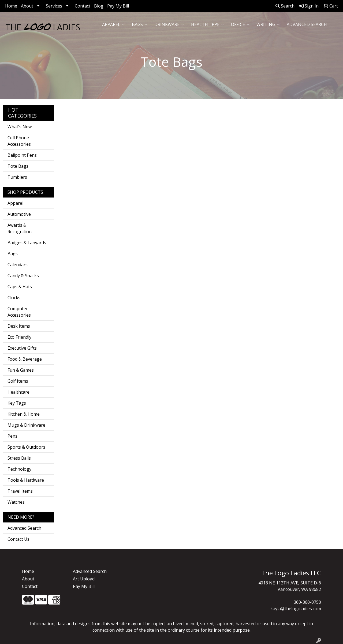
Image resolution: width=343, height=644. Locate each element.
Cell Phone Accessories (19, 141)
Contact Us (18, 539)
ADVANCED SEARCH (307, 24)
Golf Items (18, 381)
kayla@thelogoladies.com (296, 609)
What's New (20, 127)
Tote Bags (18, 166)
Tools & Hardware (26, 480)
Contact (83, 6)
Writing (268, 24)
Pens (12, 436)
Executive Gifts (22, 348)
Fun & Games (21, 370)
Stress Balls (19, 458)
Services (54, 6)
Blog (99, 6)
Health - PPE (208, 24)
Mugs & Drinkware (26, 425)
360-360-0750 (307, 602)
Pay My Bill (118, 6)
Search (285, 6)
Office (240, 24)
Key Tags (17, 403)
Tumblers (17, 177)
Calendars (18, 265)
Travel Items (20, 491)
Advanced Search (24, 528)
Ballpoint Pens (22, 155)
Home (11, 6)
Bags (140, 24)
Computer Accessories (19, 312)
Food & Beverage (25, 359)
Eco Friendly (19, 337)
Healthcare (18, 392)
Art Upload (84, 579)
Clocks (14, 298)
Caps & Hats (20, 287)
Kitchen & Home (24, 414)
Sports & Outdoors (26, 447)
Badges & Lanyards (27, 243)
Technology (19, 469)
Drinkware (169, 24)
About (27, 6)
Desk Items (19, 326)
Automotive (19, 214)
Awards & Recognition (20, 228)
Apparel (113, 24)
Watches (16, 502)
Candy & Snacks (23, 276)
